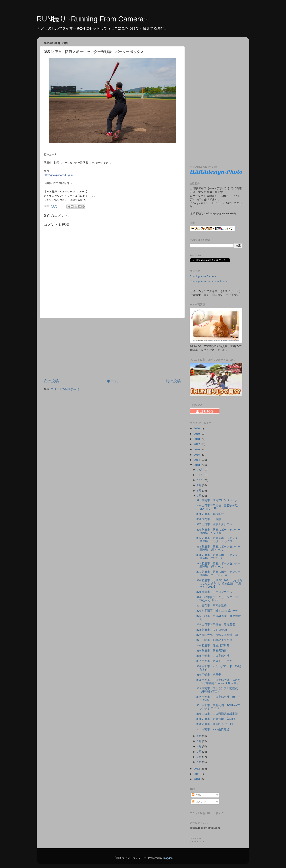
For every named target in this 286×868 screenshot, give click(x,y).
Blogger (167, 858)
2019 (197, 434)
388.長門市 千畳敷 (209, 519)
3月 (200, 752)
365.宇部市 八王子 (209, 675)
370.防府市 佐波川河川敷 (213, 645)
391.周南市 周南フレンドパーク (217, 500)
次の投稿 (51, 381)
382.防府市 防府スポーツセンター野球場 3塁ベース (218, 565)
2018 (197, 439)
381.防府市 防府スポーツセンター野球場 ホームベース (218, 573)
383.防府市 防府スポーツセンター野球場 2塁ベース (218, 557)
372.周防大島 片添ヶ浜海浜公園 (217, 635)
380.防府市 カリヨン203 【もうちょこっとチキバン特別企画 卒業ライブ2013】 (219, 584)
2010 (197, 779)
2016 (197, 449)
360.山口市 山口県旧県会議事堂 (217, 714)
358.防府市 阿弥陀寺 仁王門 (215, 724)
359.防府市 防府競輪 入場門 (216, 719)
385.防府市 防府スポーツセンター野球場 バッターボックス (218, 540)
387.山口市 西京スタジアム (214, 524)
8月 (200, 491)
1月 (200, 762)
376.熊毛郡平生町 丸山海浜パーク (217, 611)
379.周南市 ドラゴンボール (214, 592)
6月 (200, 736)
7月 (200, 496)
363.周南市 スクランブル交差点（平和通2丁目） (217, 690)
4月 (200, 746)
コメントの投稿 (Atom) (65, 389)
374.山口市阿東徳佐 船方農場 (216, 624)
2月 (200, 757)
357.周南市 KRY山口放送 (214, 729)
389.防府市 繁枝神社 (210, 514)
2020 (197, 428)
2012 (197, 769)
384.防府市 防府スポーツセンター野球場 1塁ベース (218, 548)
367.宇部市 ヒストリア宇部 (214, 661)
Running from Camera (203, 276)
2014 (197, 460)
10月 (200, 480)
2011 (197, 774)
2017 (197, 444)
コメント (199, 802)
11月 (200, 475)
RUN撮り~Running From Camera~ (92, 19)
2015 (197, 455)
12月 (200, 470)
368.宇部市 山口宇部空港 (213, 656)
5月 (200, 741)
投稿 (196, 795)
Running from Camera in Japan (208, 281)
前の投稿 (173, 381)
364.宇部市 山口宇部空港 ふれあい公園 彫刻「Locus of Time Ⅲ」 (218, 682)
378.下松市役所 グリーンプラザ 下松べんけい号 (218, 599)
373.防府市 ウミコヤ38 (212, 630)
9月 (200, 485)
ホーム (112, 381)
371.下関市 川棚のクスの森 (214, 640)
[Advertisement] (112, 348)
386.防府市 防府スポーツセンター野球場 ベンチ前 (218, 531)
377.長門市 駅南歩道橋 (213, 606)
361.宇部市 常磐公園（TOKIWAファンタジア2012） (218, 707)
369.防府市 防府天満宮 (212, 651)
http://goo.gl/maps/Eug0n (58, 175)
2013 (197, 465)
